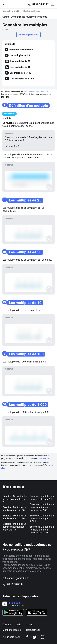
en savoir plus (45, 459)
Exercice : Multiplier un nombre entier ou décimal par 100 (42, 507)
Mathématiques (31, 11)
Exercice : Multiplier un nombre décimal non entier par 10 (14, 527)
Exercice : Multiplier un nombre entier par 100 (42, 498)
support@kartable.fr (18, 578)
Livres (30, 625)
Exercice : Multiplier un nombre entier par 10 (14, 517)
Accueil (6, 11)
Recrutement (33, 630)
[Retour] (5, 4)
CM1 (17, 11)
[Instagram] (42, 637)
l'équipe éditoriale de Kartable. (36, 91)
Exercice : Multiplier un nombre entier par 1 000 (42, 519)
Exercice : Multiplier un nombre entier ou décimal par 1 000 (42, 530)
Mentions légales (12, 630)
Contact (7, 625)
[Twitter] (35, 637)
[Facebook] (27, 637)
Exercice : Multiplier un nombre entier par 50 (14, 509)
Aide (19, 625)
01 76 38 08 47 (40, 4)
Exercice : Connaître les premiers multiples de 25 (15, 499)
